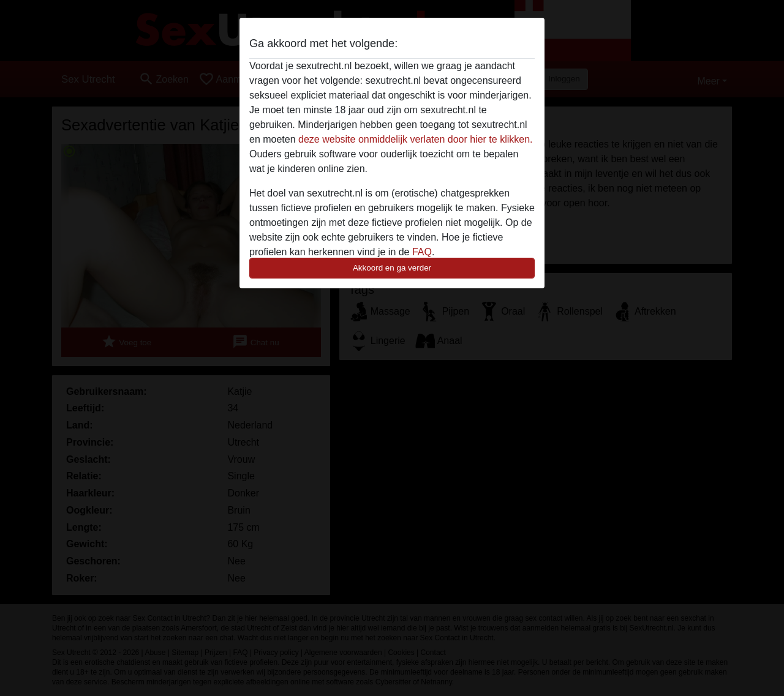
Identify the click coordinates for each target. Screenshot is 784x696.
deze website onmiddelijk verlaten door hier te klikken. (415, 139)
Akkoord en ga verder (392, 268)
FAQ (422, 252)
